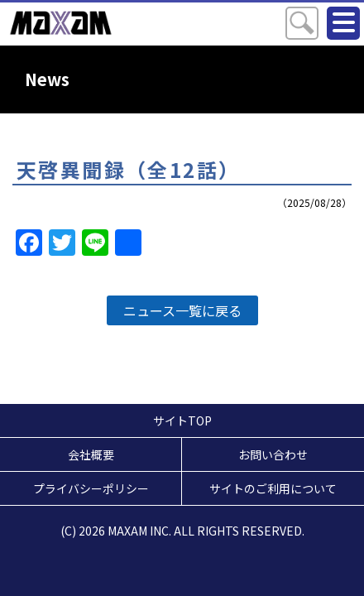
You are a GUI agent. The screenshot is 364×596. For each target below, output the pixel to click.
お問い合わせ (273, 454)
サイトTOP (182, 421)
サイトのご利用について (273, 488)
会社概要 (91, 454)
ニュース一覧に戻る (182, 310)
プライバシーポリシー (91, 488)
